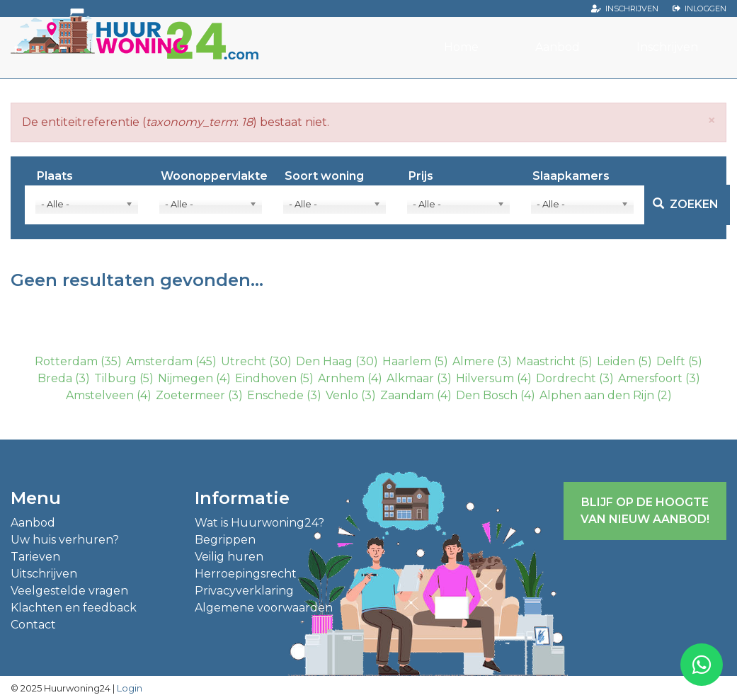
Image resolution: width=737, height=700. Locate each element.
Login (130, 688)
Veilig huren (229, 557)
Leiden (616, 361)
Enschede (275, 395)
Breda (55, 378)
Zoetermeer (190, 395)
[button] (712, 120)
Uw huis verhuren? (65, 540)
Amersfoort (650, 378)
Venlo (342, 395)
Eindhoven (266, 378)
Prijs (421, 176)
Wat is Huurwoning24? (259, 523)
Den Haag (324, 361)
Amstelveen (100, 395)
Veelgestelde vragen (69, 591)
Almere (473, 361)
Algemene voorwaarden (264, 608)
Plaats (55, 176)
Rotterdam (66, 361)
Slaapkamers (571, 176)
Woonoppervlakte (214, 176)
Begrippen (225, 540)
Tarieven (35, 557)
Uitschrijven (44, 574)
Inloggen (705, 8)
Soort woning (324, 176)
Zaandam (407, 395)
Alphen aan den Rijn (597, 395)
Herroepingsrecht (246, 574)
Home (461, 47)
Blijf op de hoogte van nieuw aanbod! (645, 511)
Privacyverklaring (244, 591)
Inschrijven (632, 8)
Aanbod (558, 47)
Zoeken (686, 204)
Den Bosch (487, 395)
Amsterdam (159, 361)
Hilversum (485, 378)
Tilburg (115, 378)
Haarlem (407, 361)
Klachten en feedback (74, 608)
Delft (671, 361)
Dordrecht (566, 378)
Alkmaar (410, 378)
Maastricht (546, 361)
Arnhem (341, 378)
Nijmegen (185, 378)
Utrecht (244, 361)
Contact (33, 625)
